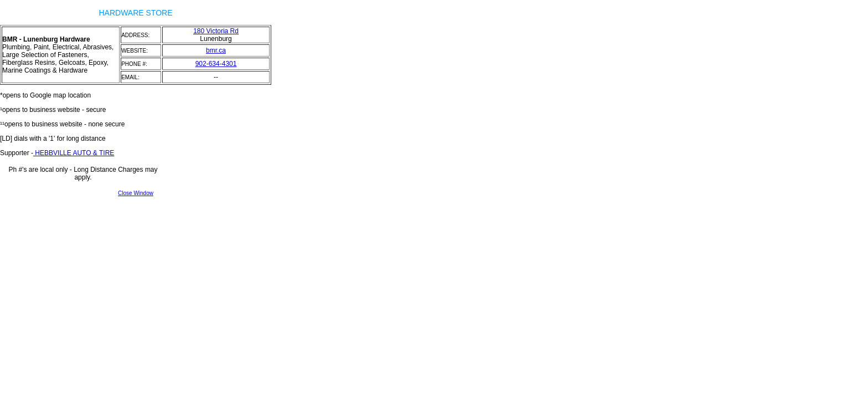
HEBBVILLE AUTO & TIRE (74, 153)
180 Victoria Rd (216, 31)
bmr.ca (216, 50)
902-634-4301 (216, 64)
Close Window (136, 193)
